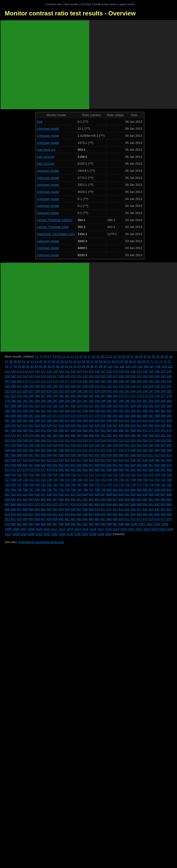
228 (37, 391)
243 (127, 391)
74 (165, 361)
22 (111, 357)
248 (157, 391)
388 (157, 416)
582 (145, 450)
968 (109, 519)
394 (25, 420)
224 (13, 391)
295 (103, 401)
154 (97, 376)
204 (61, 386)
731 (31, 480)
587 (7, 455)
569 (67, 450)
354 (121, 411)
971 (127, 519)
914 (121, 509)
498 (145, 435)
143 (31, 376)
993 (91, 524)
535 (31, 445)
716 (109, 475)
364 (13, 416)
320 (85, 406)
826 (97, 494)
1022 (139, 529)
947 (151, 514)
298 (121, 401)
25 (124, 357)
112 (13, 371)
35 (166, 357)
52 (71, 361)
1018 (108, 529)
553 (139, 445)
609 (139, 455)
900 (37, 509)
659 (103, 465)
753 (163, 480)
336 (13, 411)
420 (13, 425)
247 (151, 391)
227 (31, 391)
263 (79, 396)
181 (91, 381)
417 (163, 420)
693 (139, 470)
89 (62, 366)
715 (103, 475)
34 (162, 357)
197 (19, 386)
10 (59, 357)
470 (145, 430)
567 (55, 450)
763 (55, 485)
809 (163, 490)
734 (49, 480)
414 (145, 420)
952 (13, 519)
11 (64, 357)
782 (169, 485)
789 (43, 490)
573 (91, 450)
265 (91, 396)
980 (13, 524)
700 (13, 475)
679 (55, 470)
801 (115, 490)
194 (169, 381)
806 (145, 490)
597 (67, 455)
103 (128, 366)
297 (115, 401)
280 (13, 401)
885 (115, 504)
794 (73, 490)
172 (37, 381)
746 (121, 480)
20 (102, 357)
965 (91, 519)
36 (171, 357)
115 (31, 371)
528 (157, 440)
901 (43, 509)
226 (25, 391)
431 (79, 425)
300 (133, 401)
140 (13, 376)
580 (133, 450)
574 (97, 450)
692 (133, 470)
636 (133, 460)
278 (169, 396)
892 (157, 504)
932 (61, 514)
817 (43, 494)
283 (31, 401)
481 (43, 435)
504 (13, 440)
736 (61, 480)
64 (122, 361)
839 (7, 499)
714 (97, 475)
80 (23, 366)
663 (127, 465)
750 (145, 480)
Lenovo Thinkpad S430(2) (55, 220)
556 (157, 445)
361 (163, 411)
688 (109, 470)
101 (116, 366)
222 (169, 386)
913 (115, 509)
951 (7, 519)
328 (133, 406)
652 (61, 465)
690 (121, 470)
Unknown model (48, 129)
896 (13, 509)
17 (89, 357)
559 (7, 450)
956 (37, 519)
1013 (70, 529)
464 (109, 430)
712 (85, 475)
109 (164, 366)
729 (19, 480)
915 (127, 509)
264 (85, 396)
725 (163, 475)
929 (43, 514)
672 (13, 470)
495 (127, 435)
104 (134, 366)
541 (67, 445)
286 (49, 401)
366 (25, 416)
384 (133, 416)
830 (121, 494)
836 (157, 494)
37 (6, 361)
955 (31, 519)
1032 (47, 534)
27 (132, 357)
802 (121, 490)
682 (73, 470)
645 (19, 465)
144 (37, 376)
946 (145, 514)
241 (115, 391)
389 (163, 416)
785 (19, 490)
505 (19, 440)
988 (61, 524)
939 (103, 514)
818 (49, 494)
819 (55, 494)
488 (85, 435)
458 (73, 430)
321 (91, 406)
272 (133, 396)
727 (7, 480)
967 (103, 519)
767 (79, 485)
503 (7, 440)
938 (97, 514)
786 (25, 490)
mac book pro (46, 150)
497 (139, 435)
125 (91, 371)
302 (145, 401)
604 (109, 455)
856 (109, 499)
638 (145, 460)
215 (127, 386)
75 (169, 361)
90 (66, 366)
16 (85, 357)
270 (121, 396)
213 (115, 386)
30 (145, 357)
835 (151, 494)
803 (127, 490)
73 (160, 361)
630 (97, 460)
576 (109, 450)
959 (55, 519)
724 (157, 475)
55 (84, 361)
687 (103, 470)
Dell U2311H (46, 157)
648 (37, 465)
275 (151, 396)
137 (163, 371)
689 (115, 470)
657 (91, 465)
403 (79, 420)
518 (97, 440)
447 (7, 430)
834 (145, 494)
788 (37, 490)
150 (73, 376)
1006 (16, 529)
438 (121, 425)
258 (49, 396)
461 (91, 430)
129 (115, 371)
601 (91, 455)
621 (43, 460)
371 (55, 416)
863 (151, 499)
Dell (40, 122)
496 (133, 435)
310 (25, 406)
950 (169, 514)
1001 (142, 524)
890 (145, 504)
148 (61, 376)
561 (19, 450)
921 (163, 509)
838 (169, 494)
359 (151, 411)
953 (19, 519)
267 (103, 396)
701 (19, 475)
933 (67, 514)
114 (25, 371)
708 (61, 475)
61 (109, 361)
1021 (131, 529)
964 (85, 519)
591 (31, 455)
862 (145, 499)
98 (101, 366)
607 (127, 455)
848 (61, 499)
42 (28, 361)
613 (163, 455)
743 (103, 480)
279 (7, 401)
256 (37, 396)
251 (7, 396)
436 (109, 425)
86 (49, 366)
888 (133, 504)
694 (145, 470)
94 (84, 366)
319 (79, 406)
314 (49, 406)
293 (91, 401)
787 (31, 490)
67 (135, 361)
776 (133, 485)
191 (151, 381)
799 (103, 490)
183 (103, 381)
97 (96, 366)
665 (139, 465)
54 (79, 361)
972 (133, 519)
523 (127, 440)
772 (109, 485)
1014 (77, 529)
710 (73, 475)
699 (7, 475)
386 (145, 416)
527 (151, 440)
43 (32, 361)
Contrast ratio (53, 4)
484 (61, 435)
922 (169, 509)
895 (7, 509)
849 (67, 499)
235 (79, 391)
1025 (162, 529)
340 (37, 411)
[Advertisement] (45, 65)
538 (49, 445)
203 (55, 386)
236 (85, 391)
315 (55, 406)
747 (127, 480)
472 (157, 430)
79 (19, 366)
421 (19, 425)
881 (91, 504)
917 (139, 509)
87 (53, 366)
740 (85, 480)
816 (37, 494)
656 (85, 465)
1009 (39, 529)
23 (115, 357)
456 (61, 430)
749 (139, 480)
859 (127, 499)
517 (91, 440)
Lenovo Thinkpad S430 (53, 227)
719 (127, 475)
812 (13, 494)
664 (133, 465)
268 (109, 396)
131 (127, 371)
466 (121, 430)
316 (61, 406)
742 (97, 480)
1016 (93, 529)
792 (61, 490)
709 (67, 475)
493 (115, 435)
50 (62, 361)
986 (49, 524)
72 (156, 361)
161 (139, 376)
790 (49, 490)
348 (85, 411)
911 (103, 509)
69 (143, 361)
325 (115, 406)
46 (45, 361)
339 (31, 411)
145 (43, 376)
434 (97, 425)
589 (19, 455)
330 (145, 406)
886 (121, 504)
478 (25, 435)
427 (55, 425)
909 (91, 509)
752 (157, 480)
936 (85, 514)
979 (7, 524)
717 (115, 475)
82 (32, 366)
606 (121, 455)
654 (73, 465)
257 (43, 396)
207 (79, 386)
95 (88, 366)
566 (49, 450)
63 (118, 361)
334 (169, 406)
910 (97, 509)
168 (13, 381)
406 (97, 420)
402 (73, 420)
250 (169, 391)
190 (145, 381)
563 (31, 450)
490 (97, 435)
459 (79, 430)
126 (97, 371)
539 (55, 445)
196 (13, 386)
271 (127, 396)
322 (97, 406)
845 (43, 499)
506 (25, 440)
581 (139, 450)
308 (13, 406)
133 (139, 371)
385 (139, 416)
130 (121, 371)
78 (15, 366)
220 (157, 386)
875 (55, 504)
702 (25, 475)
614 (169, 455)
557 (163, 445)
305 (163, 401)
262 (73, 396)
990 (73, 524)
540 (61, 445)
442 (145, 425)
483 (55, 435)
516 (85, 440)
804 (133, 490)
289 (67, 401)
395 (31, 420)
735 (55, 480)
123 (79, 371)
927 (31, 514)
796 (85, 490)
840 (13, 499)
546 (97, 445)
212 (109, 386)
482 (49, 435)
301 (139, 401)
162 (145, 376)
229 (43, 391)
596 (61, 455)
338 (25, 411)
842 (25, 499)
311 (31, 406)
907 (79, 509)
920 (157, 509)
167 (7, 381)
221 (163, 386)
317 (67, 406)
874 (49, 504)
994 (97, 524)
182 (97, 381)
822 (73, 494)
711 (79, 475)
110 (170, 366)
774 (121, 485)
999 (127, 524)
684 (85, 470)
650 (49, 465)
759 (31, 485)
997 (115, 524)
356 (133, 411)
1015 (85, 529)
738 (73, 480)
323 (103, 406)
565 (43, 450)
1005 (8, 529)
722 (145, 475)
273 (139, 396)
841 (19, 499)
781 (163, 485)
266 (97, 396)
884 (109, 504)
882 (97, 504)
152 (85, 376)
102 (122, 366)
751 (151, 480)
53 (75, 361)
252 (13, 396)
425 (43, 425)
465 (115, 430)
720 (133, 475)
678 (49, 470)
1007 (24, 529)
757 (19, 485)
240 (109, 391)
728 (13, 480)
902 (49, 509)
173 (43, 381)
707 (55, 475)
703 (31, 475)
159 (127, 376)
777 (139, 485)
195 (7, 386)
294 (97, 401)
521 (115, 440)
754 (169, 480)
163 (151, 376)
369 (43, 416)
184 (109, 381)
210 (97, 386)
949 (163, 514)
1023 (147, 529)
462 (97, 430)
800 (109, 490)
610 (145, 455)
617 (19, 460)
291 (79, 401)
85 (45, 366)
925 (19, 514)
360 (157, 411)
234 (73, 391)
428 (61, 425)
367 (31, 416)
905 (67, 509)
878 (73, 504)
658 (97, 465)
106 (146, 366)
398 (49, 420)
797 (91, 490)
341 (43, 411)
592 (37, 455)
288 (61, 401)
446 (169, 425)
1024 (154, 529)
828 (109, 494)
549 (115, 445)
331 (151, 406)
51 (66, 361)
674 (25, 470)
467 (127, 430)
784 (13, 490)
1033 (54, 534)
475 (7, 435)
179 (79, 381)
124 (85, 371)
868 (13, 504)
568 (61, 450)
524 (133, 440)
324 (109, 406)
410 (121, 420)
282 (25, 401)
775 (127, 485)
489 (91, 435)
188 (133, 381)
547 (103, 445)
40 (19, 361)
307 (7, 406)
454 (49, 430)
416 (157, 420)
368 (37, 416)
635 (127, 460)
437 (115, 425)
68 (139, 361)
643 (7, 465)
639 (151, 460)
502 (169, 435)
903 (55, 509)
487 (79, 435)
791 (55, 490)
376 (85, 416)
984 (37, 524)
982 (25, 524)
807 (151, 490)
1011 (54, 529)
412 (133, 420)
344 (61, 411)
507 (31, 440)
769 (91, 485)
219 (151, 386)
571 (79, 450)
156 (109, 376)
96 (92, 366)
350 (97, 411)
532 (13, 445)
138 (169, 371)
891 (151, 504)
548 (109, 445)
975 (151, 519)
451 (31, 430)
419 (7, 425)
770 (97, 485)
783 (7, 490)
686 (97, 470)
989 (67, 524)
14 (76, 357)
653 (67, 465)
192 (157, 381)
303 (151, 401)
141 (19, 376)
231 (55, 391)
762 (49, 485)
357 (139, 411)
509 (43, 440)
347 (79, 411)
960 (61, 519)
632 (109, 460)
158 (121, 376)
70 (148, 361)
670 (169, 465)
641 (163, 460)
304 (157, 401)
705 (43, 475)
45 (41, 361)
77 (11, 366)
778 (145, 485)
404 (85, 420)
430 (73, 425)
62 (113, 361)
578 (121, 450)
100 (110, 366)
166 (169, 376)
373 (67, 416)
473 (163, 430)
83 (36, 366)
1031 (39, 534)
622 (49, 460)
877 (67, 504)
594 (49, 455)
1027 (8, 534)
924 (13, 514)
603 (103, 455)
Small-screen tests (105, 4)
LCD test (86, 4)
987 (55, 524)
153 (91, 376)
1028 (16, 534)
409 (115, 420)
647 (31, 465)
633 (115, 460)
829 (115, 494)
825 (91, 494)
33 (158, 357)
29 (141, 357)
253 (19, 396)
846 (49, 499)
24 (119, 357)
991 (79, 524)
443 (151, 425)
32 (154, 357)
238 (97, 391)
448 (13, 430)
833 (139, 494)
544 (85, 445)
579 (127, 450)
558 (169, 445)
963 (79, 519)
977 (163, 519)
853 (91, 499)
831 (127, 494)
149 (67, 376)
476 (13, 435)
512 (61, 440)
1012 (62, 529)
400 (61, 420)
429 (67, 425)
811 (7, 494)
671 (7, 470)
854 (97, 499)
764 (61, 485)
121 (67, 371)
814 (25, 494)
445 (163, 425)
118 (49, 371)
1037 (85, 534)
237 (91, 391)
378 (97, 416)
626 (73, 460)
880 (85, 504)
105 (140, 366)
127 (103, 371)
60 (105, 361)
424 (37, 425)
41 (23, 361)
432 (85, 425)
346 (73, 411)
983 (31, 524)
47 (49, 361)
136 (157, 371)
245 (139, 391)
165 (163, 376)
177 (67, 381)
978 (169, 519)
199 (31, 386)
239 (103, 391)
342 (49, 411)
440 (133, 425)
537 (43, 445)
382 (121, 416)
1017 (101, 529)
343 (55, 411)
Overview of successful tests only (41, 542)
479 (31, 435)
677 (43, 470)
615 (7, 460)
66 (131, 361)
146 (49, 376)
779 (151, 485)
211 (103, 386)
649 (43, 465)
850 (73, 499)
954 (25, 519)
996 (109, 524)
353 (115, 411)
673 (19, 470)
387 (151, 416)
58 (96, 361)
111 (7, 371)
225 (19, 391)
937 (91, 514)
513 (67, 440)
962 (73, 519)
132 (133, 371)
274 (145, 396)
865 (163, 499)
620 (37, 460)
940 (109, 514)
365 (19, 416)
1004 (165, 524)
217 (139, 386)
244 (133, 391)
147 (55, 376)
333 (163, 406)
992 (85, 524)
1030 (31, 534)
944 (133, 514)
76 (6, 366)
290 (73, 401)
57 (92, 361)
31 (149, 357)
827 (103, 494)
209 (91, 386)
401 (67, 420)
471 (151, 430)
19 (98, 357)
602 (97, 455)
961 (67, 519)
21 (106, 357)
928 (37, 514)
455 (55, 430)
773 (115, 485)
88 (58, 366)
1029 (24, 534)
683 (79, 470)
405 (91, 420)
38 (11, 361)
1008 (31, 529)
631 (103, 460)
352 (109, 411)
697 (163, 470)
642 (169, 460)
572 (85, 450)
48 (53, 361)
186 (121, 381)
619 (31, 460)
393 (19, 420)
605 (115, 455)
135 (151, 371)
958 (49, 519)
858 (121, 499)
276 (157, 396)
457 (67, 430)
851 (79, 499)
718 (121, 475)
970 (121, 519)
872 (37, 504)
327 (127, 406)
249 (163, 391)
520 (109, 440)
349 (91, 411)
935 (79, 514)
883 (103, 504)
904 (61, 509)
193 (163, 381)
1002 (149, 524)
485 (67, 435)
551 (127, 445)
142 (25, 376)
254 (25, 396)
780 (157, 485)
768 (85, 485)
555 (151, 445)
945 (139, 514)
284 (37, 401)
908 (85, 509)
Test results (71, 4)
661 (115, 465)
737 (67, 480)
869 (19, 504)
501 (163, 435)
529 (163, 440)
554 (145, 445)
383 (127, 416)
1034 (62, 534)
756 (13, 485)
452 (37, 430)
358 (145, 411)
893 (163, 504)
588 (13, 455)
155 (103, 376)
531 (7, 445)
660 (109, 465)
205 (67, 386)
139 (7, 376)
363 (7, 416)
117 (43, 371)
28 (136, 357)
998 (121, 524)
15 (81, 357)
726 (169, 475)
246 (145, 391)
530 (169, 440)
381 (115, 416)
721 (139, 475)
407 (103, 420)
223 (7, 391)
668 (157, 465)
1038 (93, 534)
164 (157, 376)
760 (37, 485)
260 (61, 396)
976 (157, 519)
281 (19, 401)
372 (61, 416)
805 (139, 490)
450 (25, 430)
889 (139, 504)
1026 (170, 529)
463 (103, 430)
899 (31, 509)
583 (151, 450)
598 (73, 455)
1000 (134, 524)
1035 (70, 534)
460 (85, 430)
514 (73, 440)
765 (67, 485)
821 (67, 494)
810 (169, 490)
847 (55, 499)
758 (25, 485)
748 (133, 480)
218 (145, 386)
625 (67, 460)
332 (157, 406)
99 (105, 366)
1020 (124, 529)
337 (19, 411)
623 (55, 460)
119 (55, 371)
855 (103, 499)
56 (88, 361)
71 (152, 361)
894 (169, 504)
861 (139, 499)
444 (157, 425)
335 (7, 411)
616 (13, 460)
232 (61, 391)
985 (43, 524)
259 (55, 396)
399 (55, 420)
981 (19, 524)
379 (103, 416)
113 (19, 371)
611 (151, 455)
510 (49, 440)
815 (31, 494)
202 (49, 386)
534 (25, 445)
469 (139, 430)
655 (79, 465)
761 (43, 485)
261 (67, 396)
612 (157, 455)
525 (139, 440)
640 (157, 460)
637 (139, 460)
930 (49, 514)
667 (151, 465)
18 (93, 357)
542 (73, 445)
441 (139, 425)
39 (15, 361)
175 (55, 381)
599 (79, 455)
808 (157, 490)
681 (67, 470)
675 (31, 470)
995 (103, 524)
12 (68, 357)
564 (37, 450)
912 (109, 509)
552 (133, 445)
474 (169, 430)
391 (7, 420)
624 (61, 460)
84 (41, 366)
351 (103, 411)
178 (73, 381)
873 (43, 504)
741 (91, 480)
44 (36, 361)
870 (25, 504)
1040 (108, 534)
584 (157, 450)
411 (127, 420)
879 (79, 504)
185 (115, 381)
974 (145, 519)
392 (13, 420)
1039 (101, 534)
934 (73, 514)
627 (79, 460)
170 (25, 381)
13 (72, 357)
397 (43, 420)
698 (169, 470)
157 (115, 376)
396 (37, 420)
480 (37, 435)
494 (121, 435)
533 (19, 445)
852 (85, 499)
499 (151, 435)
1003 (157, 524)
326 (121, 406)
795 (79, 490)
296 (109, 401)
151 (79, 376)
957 (43, 519)
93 (79, 366)
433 (91, 425)
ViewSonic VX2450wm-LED (56, 234)
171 (31, 381)
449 (19, 430)
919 (151, 509)
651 (55, 465)
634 (121, 460)
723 (151, 475)
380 (109, 416)
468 (133, 430)
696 (157, 470)
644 (13, 465)
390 (169, 416)
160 (133, 376)
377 (91, 416)
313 (43, 406)
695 (151, 470)
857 (115, 499)
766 (73, 485)
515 (79, 440)
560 (13, 450)
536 (37, 445)
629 (91, 460)
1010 (47, 529)
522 (121, 440)
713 (91, 475)
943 (127, 514)
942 (121, 514)
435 (103, 425)
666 (145, 465)
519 (103, 440)
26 (128, 357)
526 (145, 440)
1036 (77, 534)
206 (73, 386)
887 (127, 504)
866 (169, 499)
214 (121, 386)
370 (49, 416)
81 (28, 366)
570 (73, 450)
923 (7, 514)
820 (61, 494)
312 (37, 406)
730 (25, 480)
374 (73, 416)
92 (75, 366)
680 (61, 470)
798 (97, 490)
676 (37, 470)
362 (169, 411)
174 (49, 381)
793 (67, 490)
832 (133, 494)
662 (121, 465)
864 (157, 499)
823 (79, 494)
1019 (116, 529)
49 (58, 361)
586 (169, 450)
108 (158, 366)
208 (85, 386)
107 (152, 366)
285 (43, 401)
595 (55, 455)
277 (163, 396)
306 (169, 401)
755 (7, 485)
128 (109, 371)
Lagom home (126, 4)
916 (133, 509)
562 (25, 450)
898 (25, 509)
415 (151, 420)
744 (109, 480)
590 (25, 455)
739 (79, 480)
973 (139, 519)
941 (115, 514)
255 (31, 396)
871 (31, 504)
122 (73, 371)
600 (85, 455)
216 (133, 386)
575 (103, 450)
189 (139, 381)
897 (19, 509)
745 (115, 480)
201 (43, 386)
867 (7, 504)
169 (19, 381)
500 (157, 435)
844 (37, 499)
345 (67, 411)
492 (109, 435)
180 (85, 381)
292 (85, 401)
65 (126, 361)
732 (37, 480)
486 (73, 435)
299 (127, 401)
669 (163, 465)
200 (37, 386)
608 (133, 455)
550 (121, 445)
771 (103, 485)
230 (49, 391)
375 (79, 416)
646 (25, 465)
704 (37, 475)
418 (169, 420)
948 (157, 514)
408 (109, 420)
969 (115, 519)
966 (97, 519)
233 (67, 391)
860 (133, 499)
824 (85, 494)
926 (25, 514)
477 (19, 435)
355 (127, 411)
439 (127, 425)
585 (163, 450)
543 (79, 445)
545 (91, 445)
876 (61, 504)
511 (55, 440)
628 (85, 460)
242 (121, 391)
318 (73, 406)
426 (49, 425)
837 (163, 494)
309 (19, 406)
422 (25, 425)
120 (61, 371)
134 (145, 371)
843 (31, 499)
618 (25, 460)
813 (19, 494)
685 (91, 470)
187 (127, 381)
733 (43, 480)
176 (61, 381)
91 (71, 366)
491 (103, 435)
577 (115, 450)
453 (43, 430)
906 (73, 509)
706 (49, 475)
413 (139, 420)
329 (139, 406)
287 (55, 401)
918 (145, 509)
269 (115, 396)
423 (31, 425)
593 (43, 455)
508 (37, 440)
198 (25, 386)
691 (127, 470)
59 (101, 361)
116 (37, 371)
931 (55, 514)
